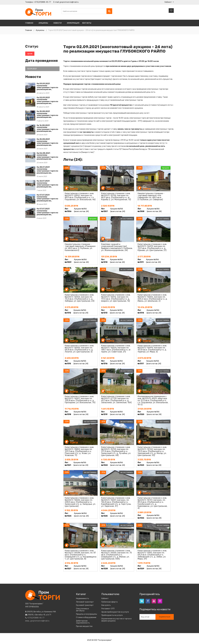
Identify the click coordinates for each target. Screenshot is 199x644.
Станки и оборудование (86, 617)
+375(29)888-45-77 (42, 2)
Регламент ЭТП (108, 609)
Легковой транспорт (85, 602)
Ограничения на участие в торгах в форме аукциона (116, 620)
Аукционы (43, 23)
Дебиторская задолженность (83, 622)
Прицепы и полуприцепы (86, 614)
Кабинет (105, 599)
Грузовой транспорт (85, 605)
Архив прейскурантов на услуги (115, 612)
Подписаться (165, 617)
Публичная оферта (109, 602)
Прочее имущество (84, 626)
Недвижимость (82, 599)
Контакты (87, 23)
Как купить (106, 605)
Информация (73, 23)
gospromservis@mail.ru (69, 2)
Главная (29, 23)
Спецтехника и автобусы (82, 610)
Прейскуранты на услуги (112, 615)
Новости (57, 23)
